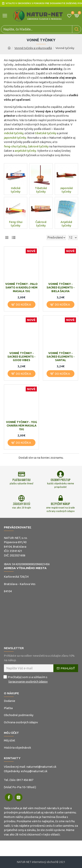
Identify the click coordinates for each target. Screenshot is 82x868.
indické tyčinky (14, 133)
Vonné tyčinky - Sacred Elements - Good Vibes (21, 357)
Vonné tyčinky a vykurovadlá (33, 48)
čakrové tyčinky (38, 146)
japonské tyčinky (15, 138)
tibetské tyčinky (46, 133)
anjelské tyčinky (25, 151)
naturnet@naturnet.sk (41, 767)
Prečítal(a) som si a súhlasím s (26, 679)
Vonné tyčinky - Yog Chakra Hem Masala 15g (22, 426)
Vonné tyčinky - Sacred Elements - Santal (61, 357)
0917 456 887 (25, 780)
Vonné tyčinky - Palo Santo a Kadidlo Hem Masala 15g (21, 287)
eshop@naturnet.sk (34, 771)
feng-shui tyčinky (15, 146)
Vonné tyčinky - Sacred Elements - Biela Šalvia (61, 287)
